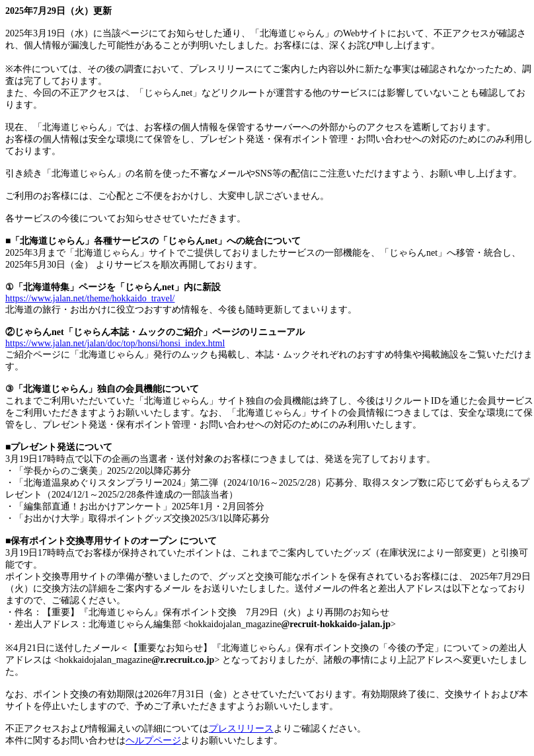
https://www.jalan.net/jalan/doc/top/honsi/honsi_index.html (115, 343)
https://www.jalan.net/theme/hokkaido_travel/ (90, 298)
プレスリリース (241, 729)
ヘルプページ (153, 740)
